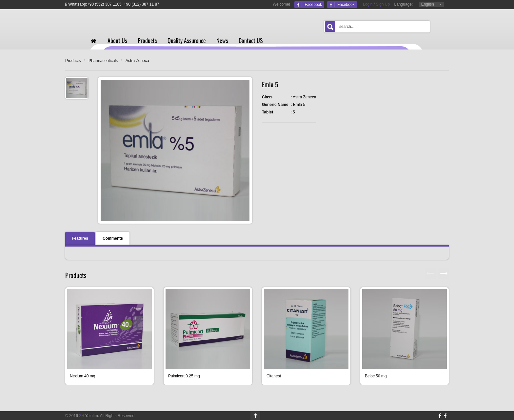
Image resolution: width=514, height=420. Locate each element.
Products (73, 61)
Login (368, 4)
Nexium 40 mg (82, 376)
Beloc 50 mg (376, 376)
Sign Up (383, 4)
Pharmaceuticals (103, 61)
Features (80, 238)
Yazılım (89, 416)
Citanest (274, 376)
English (428, 4)
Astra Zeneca (137, 61)
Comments (113, 238)
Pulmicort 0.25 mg (184, 376)
